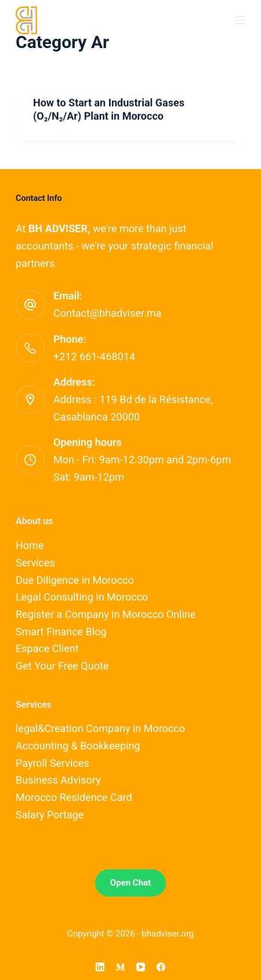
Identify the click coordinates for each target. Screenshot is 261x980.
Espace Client (47, 648)
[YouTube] (141, 967)
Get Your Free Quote (62, 666)
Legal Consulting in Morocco (82, 597)
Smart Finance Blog (61, 632)
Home (30, 545)
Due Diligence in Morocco (75, 580)
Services (35, 563)
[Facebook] (161, 967)
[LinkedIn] (100, 967)
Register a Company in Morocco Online (106, 614)
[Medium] (120, 967)
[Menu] (240, 20)
